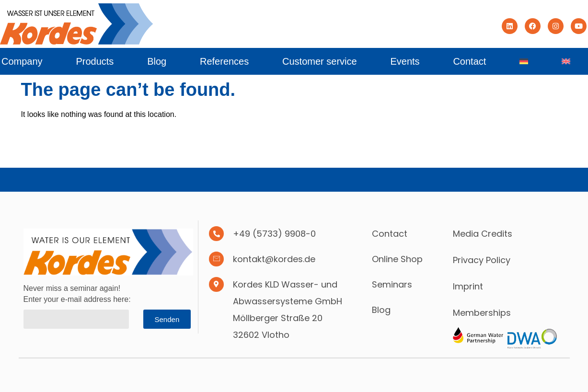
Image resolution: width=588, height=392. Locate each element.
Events (405, 61)
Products (95, 61)
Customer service (320, 61)
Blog (157, 61)
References (224, 61)
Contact (469, 61)
